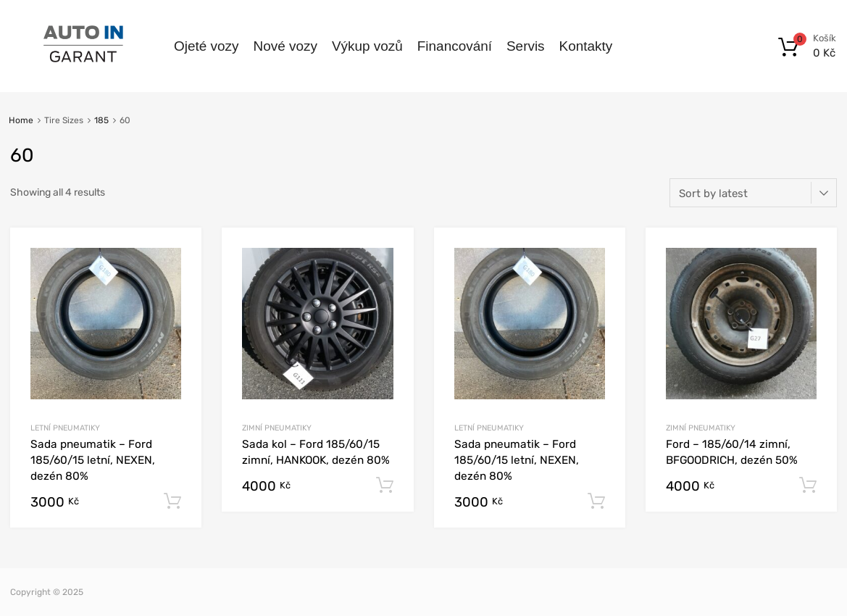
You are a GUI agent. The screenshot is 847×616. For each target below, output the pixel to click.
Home (21, 120)
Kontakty (586, 46)
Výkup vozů (367, 46)
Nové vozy (285, 46)
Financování (455, 46)
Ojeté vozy (206, 46)
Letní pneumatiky (65, 428)
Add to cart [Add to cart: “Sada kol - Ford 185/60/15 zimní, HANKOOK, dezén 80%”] (385, 486)
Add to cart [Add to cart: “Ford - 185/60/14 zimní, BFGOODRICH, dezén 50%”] (808, 486)
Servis (526, 46)
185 (101, 120)
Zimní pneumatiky (277, 428)
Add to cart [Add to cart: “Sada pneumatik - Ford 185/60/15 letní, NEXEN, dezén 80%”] (172, 501)
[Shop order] (753, 193)
